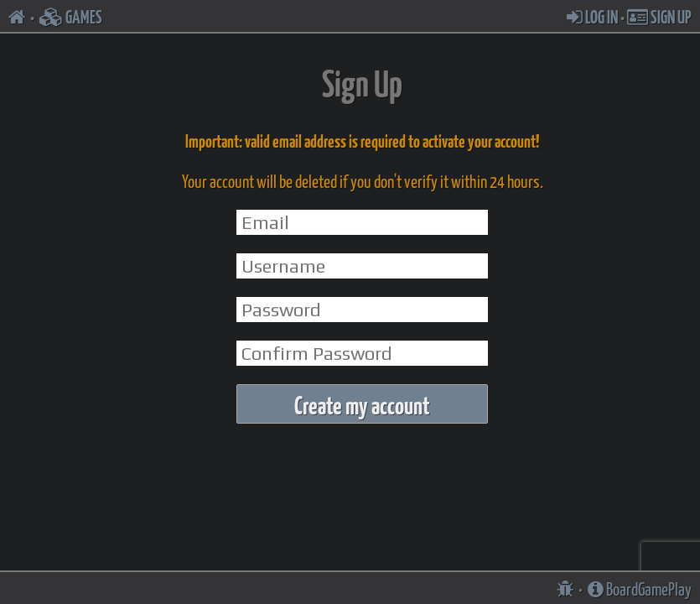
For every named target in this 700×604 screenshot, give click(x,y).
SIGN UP (659, 16)
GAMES (71, 16)
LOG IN (592, 16)
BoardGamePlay (640, 588)
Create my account (362, 404)
